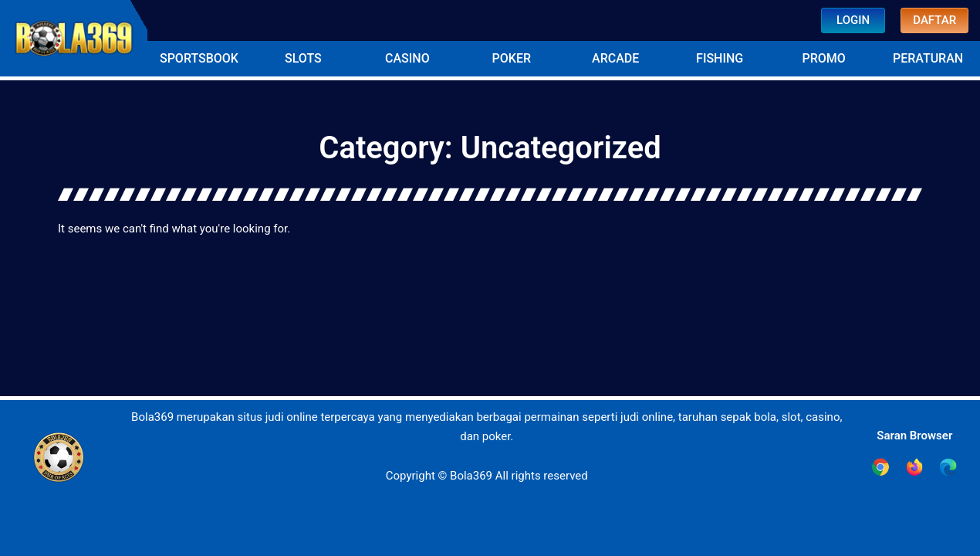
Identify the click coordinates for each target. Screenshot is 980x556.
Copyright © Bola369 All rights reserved (487, 476)
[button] (199, 59)
